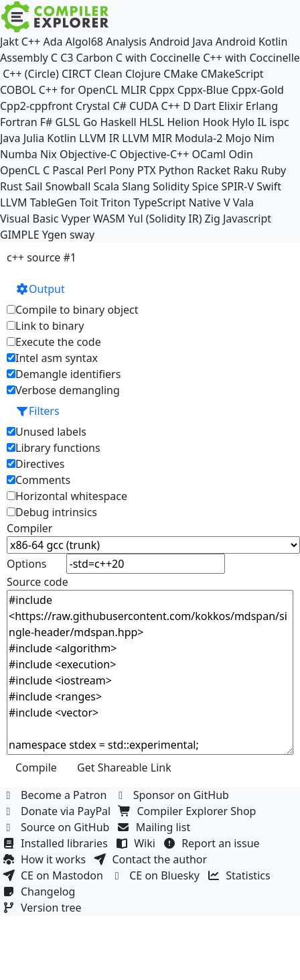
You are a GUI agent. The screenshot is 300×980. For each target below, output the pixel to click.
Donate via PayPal (58, 811)
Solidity (171, 186)
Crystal (93, 106)
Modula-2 (199, 138)
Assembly (24, 58)
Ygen (55, 235)
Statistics (240, 875)
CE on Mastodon (54, 875)
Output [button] (40, 289)
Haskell (118, 122)
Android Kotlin (252, 42)
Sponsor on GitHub (174, 795)
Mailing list (156, 827)
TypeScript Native (177, 202)
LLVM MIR (147, 138)
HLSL (152, 122)
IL (262, 122)
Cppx (162, 90)
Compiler (29, 528)
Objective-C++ (155, 154)
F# (47, 122)
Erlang (262, 106)
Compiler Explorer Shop (189, 811)
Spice (205, 186)
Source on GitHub (58, 827)
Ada (53, 42)
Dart (205, 106)
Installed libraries (57, 843)
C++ (31, 42)
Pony (122, 170)
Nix (49, 154)
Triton (116, 202)
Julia (34, 138)
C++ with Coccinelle (251, 58)
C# (119, 106)
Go (90, 122)
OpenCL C (25, 170)
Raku (245, 170)
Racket (214, 170)
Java (10, 138)
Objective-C (88, 154)
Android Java (181, 42)
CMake (180, 74)
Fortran (19, 122)
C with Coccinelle (158, 58)
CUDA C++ (155, 106)
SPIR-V (237, 186)
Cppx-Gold (257, 90)
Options (26, 564)
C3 (67, 58)
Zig (213, 219)
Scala (107, 186)
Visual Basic (29, 219)
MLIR (133, 90)
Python (176, 170)
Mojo (238, 138)
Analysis (126, 42)
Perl (96, 170)
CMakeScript (232, 74)
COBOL (18, 90)
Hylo (243, 122)
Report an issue (213, 843)
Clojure (143, 74)
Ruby (274, 170)
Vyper (76, 219)
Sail (33, 186)
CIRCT (77, 74)
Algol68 (84, 42)
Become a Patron (56, 795)
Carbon (95, 58)
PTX (147, 170)
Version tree (44, 908)
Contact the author (152, 859)
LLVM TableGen (39, 202)
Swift (269, 186)
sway (82, 235)
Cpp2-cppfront (36, 106)
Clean (108, 74)
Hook (216, 122)
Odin (240, 154)
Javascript (247, 219)
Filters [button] (37, 411)
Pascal (68, 170)
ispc (279, 122)
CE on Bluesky (157, 875)
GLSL (68, 122)
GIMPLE (20, 235)
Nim (264, 138)
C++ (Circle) (31, 74)
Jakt (9, 42)
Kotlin (62, 138)
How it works (46, 859)
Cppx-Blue (203, 90)
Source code (37, 582)
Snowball (68, 186)
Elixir (230, 106)
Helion (183, 122)
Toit (89, 202)
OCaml (209, 154)
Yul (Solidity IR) (165, 219)
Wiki (137, 843)
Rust (11, 186)
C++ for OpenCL (78, 90)
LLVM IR (99, 138)
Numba (19, 154)
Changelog (41, 892)
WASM (109, 219)
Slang (136, 186)
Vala (243, 202)
